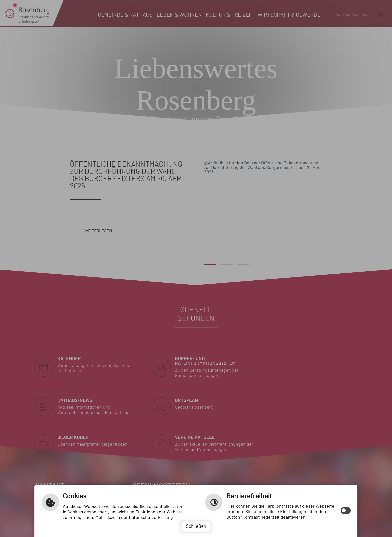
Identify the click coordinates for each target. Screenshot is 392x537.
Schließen (196, 527)
